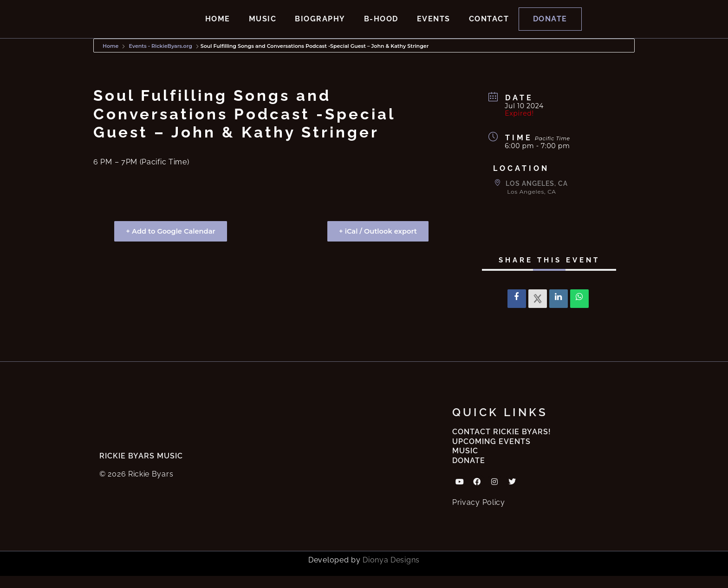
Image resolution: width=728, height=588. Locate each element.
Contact (489, 25)
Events (434, 25)
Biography (320, 25)
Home (218, 25)
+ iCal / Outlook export (375, 243)
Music (263, 25)
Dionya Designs (391, 572)
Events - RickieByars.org (160, 58)
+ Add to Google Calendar (173, 243)
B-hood (381, 25)
